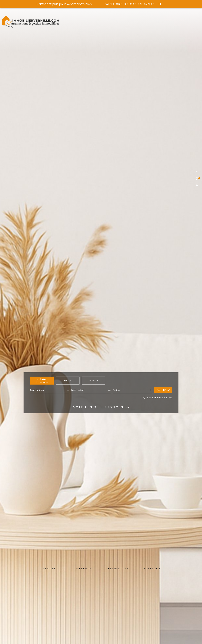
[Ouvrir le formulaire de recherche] (163, 390)
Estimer (93, 381)
